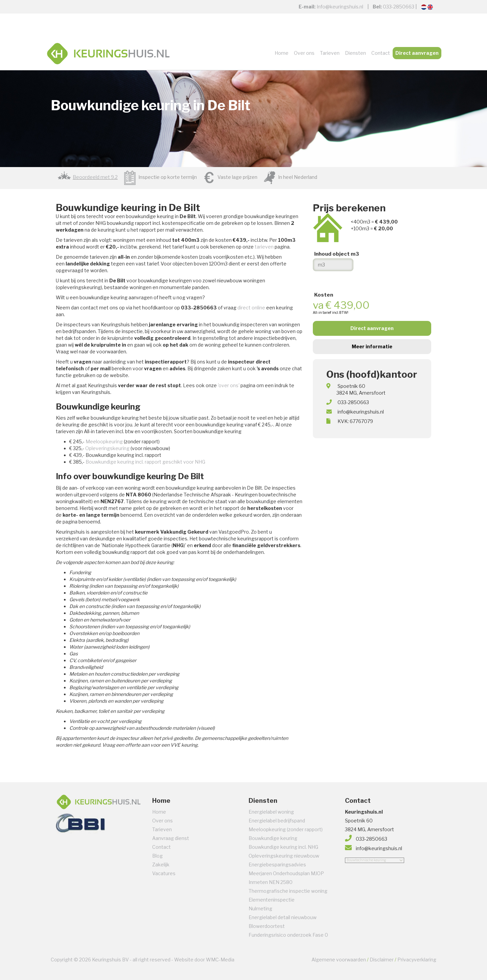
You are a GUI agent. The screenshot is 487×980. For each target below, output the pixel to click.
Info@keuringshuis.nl (340, 7)
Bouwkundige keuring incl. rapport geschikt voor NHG (145, 462)
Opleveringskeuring (107, 448)
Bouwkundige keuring (273, 838)
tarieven (264, 247)
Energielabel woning (271, 812)
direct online (251, 308)
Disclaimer (382, 960)
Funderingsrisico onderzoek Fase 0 (288, 935)
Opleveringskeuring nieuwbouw (284, 856)
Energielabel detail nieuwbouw (283, 917)
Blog (157, 856)
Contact (381, 53)
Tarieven (330, 53)
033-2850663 (399, 7)
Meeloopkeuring (104, 441)
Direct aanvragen (417, 53)
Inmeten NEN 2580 (271, 882)
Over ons (304, 53)
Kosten (324, 295)
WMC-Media (220, 960)
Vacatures (164, 873)
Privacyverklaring (417, 960)
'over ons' (229, 385)
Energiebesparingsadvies (277, 865)
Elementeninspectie (272, 900)
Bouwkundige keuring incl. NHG (283, 847)
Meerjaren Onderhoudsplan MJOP (286, 873)
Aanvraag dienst (171, 838)
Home (282, 53)
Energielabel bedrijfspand (277, 821)
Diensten (355, 53)
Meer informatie (372, 346)
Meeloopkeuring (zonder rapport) (286, 829)
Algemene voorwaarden (339, 960)
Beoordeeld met (95, 177)
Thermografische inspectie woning (288, 891)
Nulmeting (260, 908)
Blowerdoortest (267, 926)
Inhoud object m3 (337, 254)
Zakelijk (161, 865)
